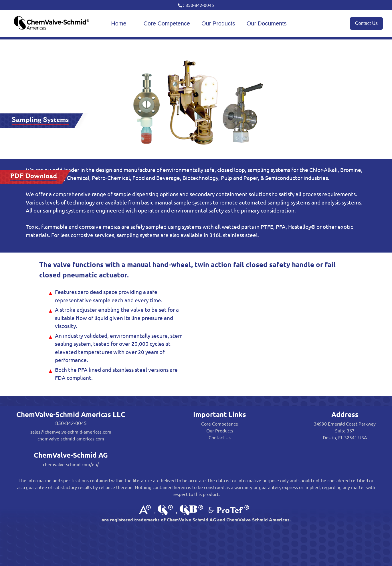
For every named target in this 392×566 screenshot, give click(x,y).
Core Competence (167, 23)
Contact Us (366, 23)
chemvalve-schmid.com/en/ (71, 464)
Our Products (218, 23)
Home (119, 23)
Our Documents (267, 23)
